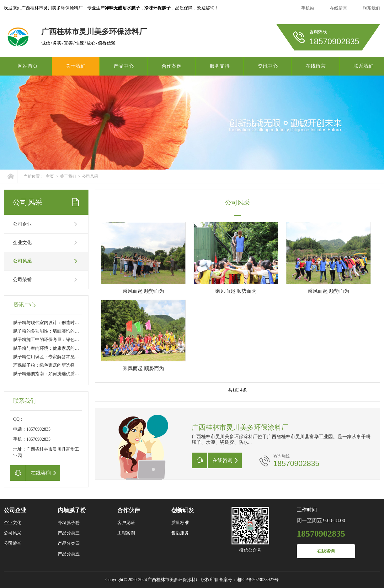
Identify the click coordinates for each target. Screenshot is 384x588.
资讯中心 (268, 66)
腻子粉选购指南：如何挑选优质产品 (48, 374)
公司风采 (90, 176)
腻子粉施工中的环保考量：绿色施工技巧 (53, 340)
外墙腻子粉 (69, 523)
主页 (50, 176)
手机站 (308, 8)
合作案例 (172, 66)
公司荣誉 (22, 280)
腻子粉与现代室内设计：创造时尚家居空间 (55, 323)
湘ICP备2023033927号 (258, 580)
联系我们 (371, 8)
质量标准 (180, 523)
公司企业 (22, 224)
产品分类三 (69, 533)
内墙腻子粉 (72, 510)
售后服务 (180, 533)
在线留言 (339, 8)
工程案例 (126, 533)
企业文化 (22, 243)
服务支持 (220, 66)
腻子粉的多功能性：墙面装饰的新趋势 (51, 331)
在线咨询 (326, 551)
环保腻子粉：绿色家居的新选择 (44, 365)
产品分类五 (69, 554)
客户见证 (126, 523)
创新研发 (183, 510)
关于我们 (76, 66)
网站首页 (28, 66)
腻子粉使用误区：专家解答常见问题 (48, 357)
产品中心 (124, 66)
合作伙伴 (129, 510)
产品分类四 (69, 543)
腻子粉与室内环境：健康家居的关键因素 (53, 348)
